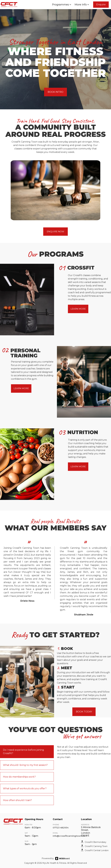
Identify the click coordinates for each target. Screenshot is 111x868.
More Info (82, 5)
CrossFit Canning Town (96, 846)
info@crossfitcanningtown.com (70, 836)
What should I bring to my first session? (25, 765)
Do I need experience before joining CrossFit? (23, 752)
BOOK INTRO (55, 92)
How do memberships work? (19, 777)
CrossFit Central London (97, 850)
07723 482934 (61, 828)
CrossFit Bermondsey (96, 842)
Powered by (48, 858)
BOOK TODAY (84, 712)
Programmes (62, 5)
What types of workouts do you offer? (25, 788)
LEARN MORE (78, 309)
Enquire (101, 5)
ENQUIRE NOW (55, 231)
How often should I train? (17, 800)
